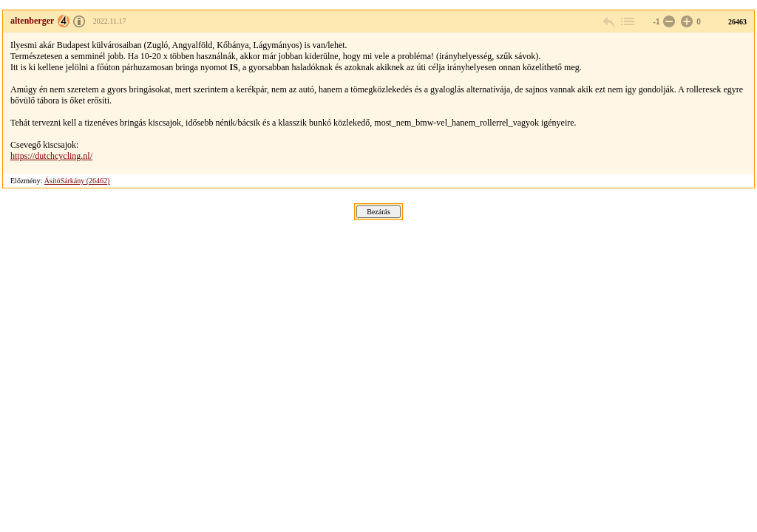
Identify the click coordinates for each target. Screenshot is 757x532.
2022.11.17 (110, 21)
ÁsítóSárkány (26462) (77, 181)
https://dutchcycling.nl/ (51, 156)
